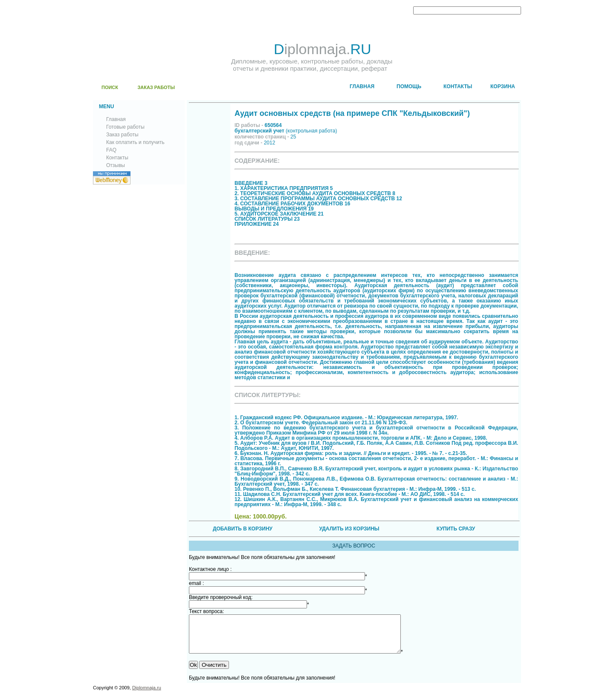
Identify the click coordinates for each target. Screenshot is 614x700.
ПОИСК (110, 87)
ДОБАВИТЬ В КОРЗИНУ (243, 529)
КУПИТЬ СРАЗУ (456, 529)
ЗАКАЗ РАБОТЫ (156, 87)
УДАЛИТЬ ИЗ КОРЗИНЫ (349, 529)
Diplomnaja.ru (147, 695)
